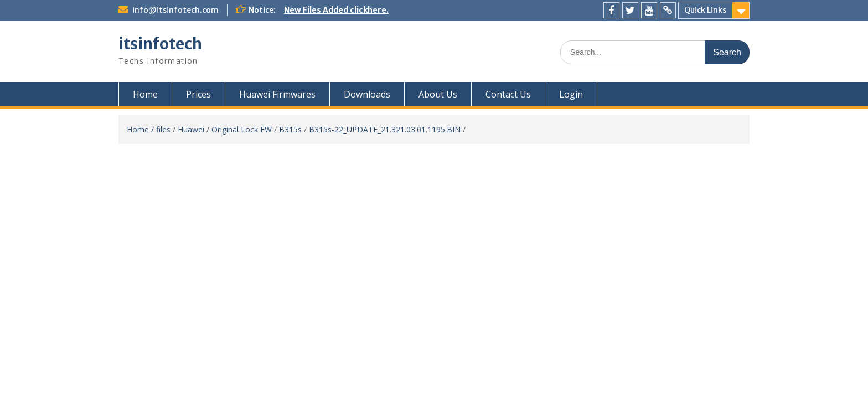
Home (145, 94)
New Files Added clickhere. (336, 10)
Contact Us (508, 94)
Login (571, 94)
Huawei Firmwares (277, 94)
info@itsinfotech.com (175, 10)
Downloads (367, 94)
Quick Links (705, 10)
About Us (438, 94)
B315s (290, 129)
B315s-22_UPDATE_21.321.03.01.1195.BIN (385, 129)
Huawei (191, 129)
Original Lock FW (242, 129)
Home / (141, 129)
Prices (198, 94)
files (163, 129)
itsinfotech (160, 44)
